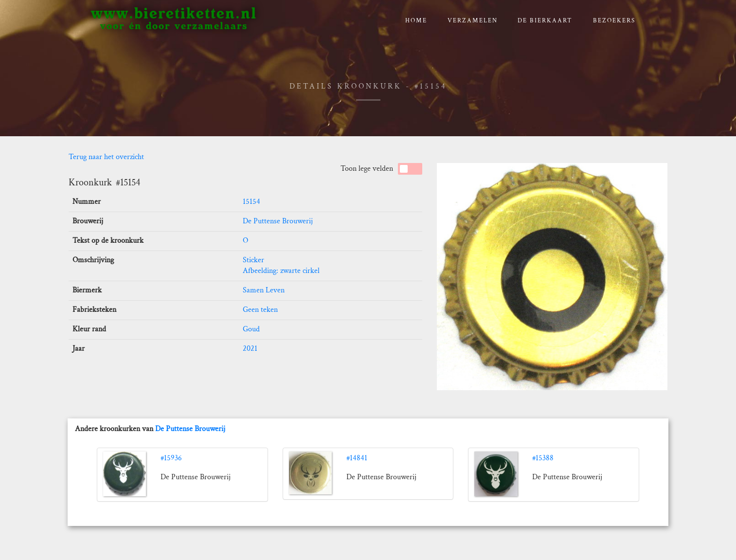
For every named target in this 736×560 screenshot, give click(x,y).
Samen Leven (264, 290)
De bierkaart (545, 21)
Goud (251, 329)
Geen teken (260, 310)
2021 (250, 349)
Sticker (253, 260)
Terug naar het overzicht (106, 157)
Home (416, 21)
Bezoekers (614, 21)
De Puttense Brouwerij (278, 221)
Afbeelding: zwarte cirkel (281, 271)
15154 (251, 202)
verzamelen (473, 21)
